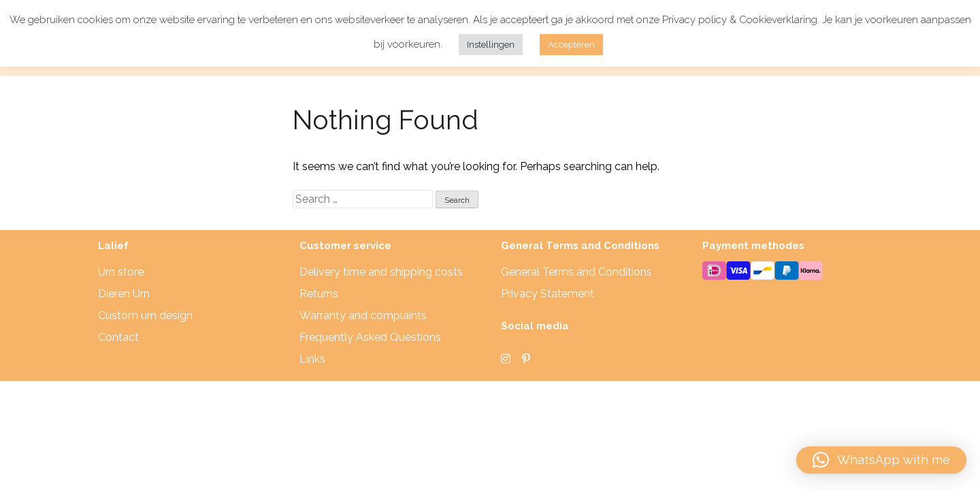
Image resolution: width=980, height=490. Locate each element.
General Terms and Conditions (576, 272)
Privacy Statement (548, 294)
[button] (881, 460)
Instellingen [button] (491, 45)
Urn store (121, 272)
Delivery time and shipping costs (381, 272)
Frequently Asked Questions (370, 337)
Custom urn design (145, 315)
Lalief (113, 246)
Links (312, 359)
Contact (118, 337)
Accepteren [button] (571, 45)
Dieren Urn (124, 294)
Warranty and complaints (363, 315)
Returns (319, 294)
